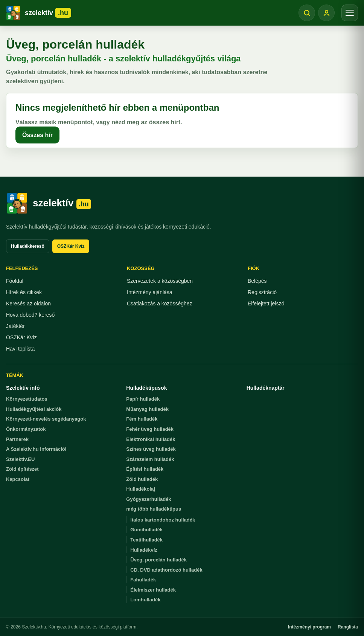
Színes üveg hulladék (151, 449)
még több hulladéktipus (154, 509)
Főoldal (15, 281)
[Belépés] (326, 13)
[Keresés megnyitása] (307, 13)
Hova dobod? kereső (30, 315)
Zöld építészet (22, 469)
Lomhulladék (145, 600)
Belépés (257, 281)
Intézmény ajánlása (150, 292)
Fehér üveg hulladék (150, 429)
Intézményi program (309, 627)
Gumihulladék (146, 530)
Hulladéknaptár (266, 388)
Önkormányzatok (26, 429)
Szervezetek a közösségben (160, 281)
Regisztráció (262, 292)
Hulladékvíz (144, 550)
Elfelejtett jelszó (266, 304)
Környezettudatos (27, 399)
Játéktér (15, 326)
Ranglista (348, 627)
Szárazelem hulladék (150, 459)
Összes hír (37, 135)
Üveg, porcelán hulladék (158, 560)
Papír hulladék (143, 399)
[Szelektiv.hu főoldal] (49, 203)
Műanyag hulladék (147, 409)
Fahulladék (143, 580)
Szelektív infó (23, 388)
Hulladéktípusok (146, 388)
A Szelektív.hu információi (36, 449)
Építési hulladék (145, 469)
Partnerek (17, 439)
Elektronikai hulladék (151, 439)
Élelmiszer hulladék (153, 590)
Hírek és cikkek (24, 292)
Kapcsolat (18, 479)
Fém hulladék (142, 419)
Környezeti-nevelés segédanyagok (46, 419)
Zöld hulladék (142, 479)
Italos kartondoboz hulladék (163, 520)
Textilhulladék (146, 540)
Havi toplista (20, 349)
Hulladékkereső (28, 246)
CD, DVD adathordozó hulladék (166, 570)
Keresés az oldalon (28, 304)
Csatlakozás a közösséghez (160, 304)
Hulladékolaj (141, 489)
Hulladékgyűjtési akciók (34, 409)
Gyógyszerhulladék (148, 499)
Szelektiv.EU (20, 459)
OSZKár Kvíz (71, 246)
